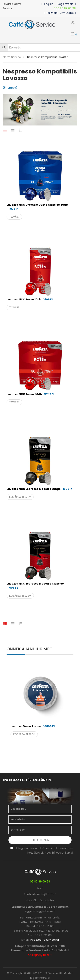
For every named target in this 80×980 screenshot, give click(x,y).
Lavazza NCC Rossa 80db (31, 394)
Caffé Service (12, 57)
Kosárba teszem (20, 497)
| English (48, 4)
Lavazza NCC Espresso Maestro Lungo (40, 489)
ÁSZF (40, 888)
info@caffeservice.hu (45, 940)
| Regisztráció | (66, 4)
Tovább (14, 217)
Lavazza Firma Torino (33, 726)
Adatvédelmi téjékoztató (40, 894)
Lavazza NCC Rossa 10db (30, 299)
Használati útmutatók (40, 900)
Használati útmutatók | (61, 13)
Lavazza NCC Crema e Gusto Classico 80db (37, 207)
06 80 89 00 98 (66, 8)
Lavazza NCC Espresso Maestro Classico (35, 586)
